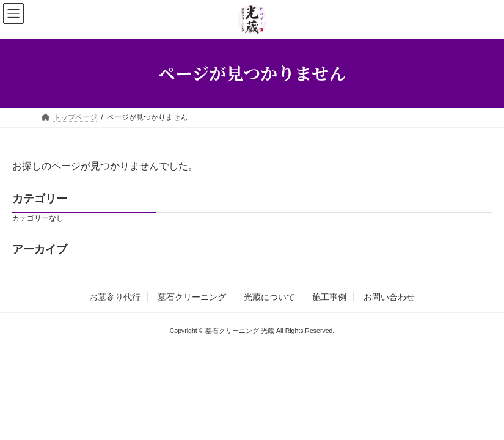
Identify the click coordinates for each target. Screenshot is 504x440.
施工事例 (329, 297)
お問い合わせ (389, 297)
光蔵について (269, 297)
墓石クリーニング (192, 297)
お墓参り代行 (115, 297)
